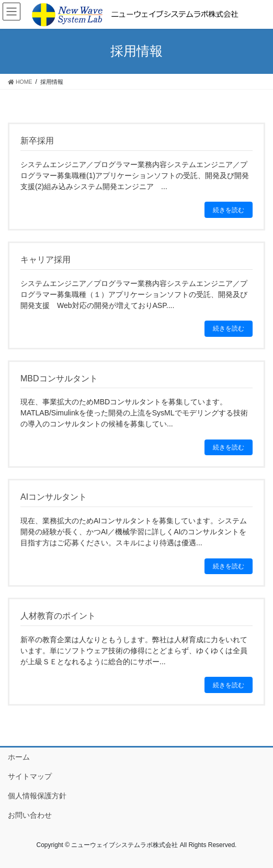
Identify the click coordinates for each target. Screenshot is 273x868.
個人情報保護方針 (37, 796)
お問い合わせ (30, 815)
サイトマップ (30, 776)
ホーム (19, 757)
